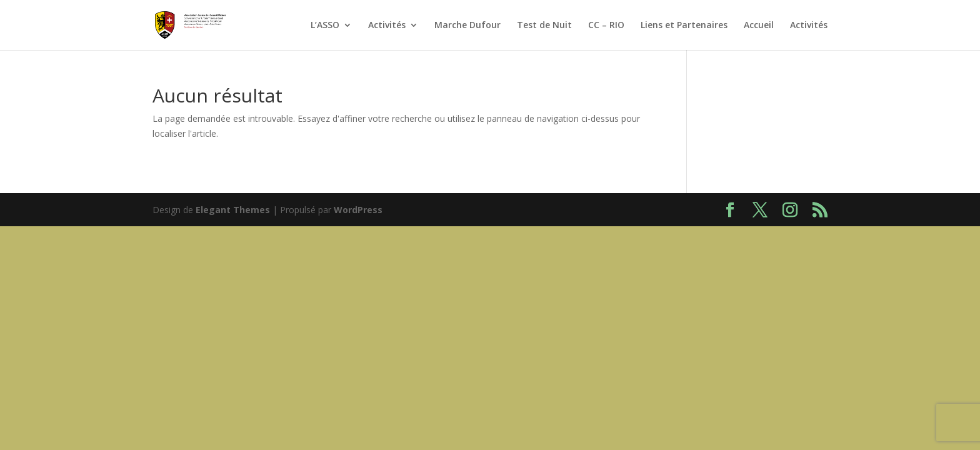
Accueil (759, 26)
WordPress (358, 210)
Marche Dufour (467, 26)
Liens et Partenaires (684, 26)
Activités (387, 26)
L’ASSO (325, 26)
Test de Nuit (544, 26)
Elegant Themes (233, 210)
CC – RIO (606, 26)
